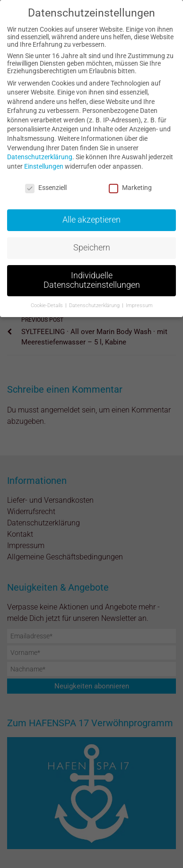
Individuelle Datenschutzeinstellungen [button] (92, 280)
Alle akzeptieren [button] (91, 220)
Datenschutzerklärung (40, 157)
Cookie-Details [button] (48, 305)
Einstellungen (44, 166)
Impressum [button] (139, 305)
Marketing (130, 188)
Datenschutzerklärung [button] (95, 305)
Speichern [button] (92, 248)
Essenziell (46, 188)
